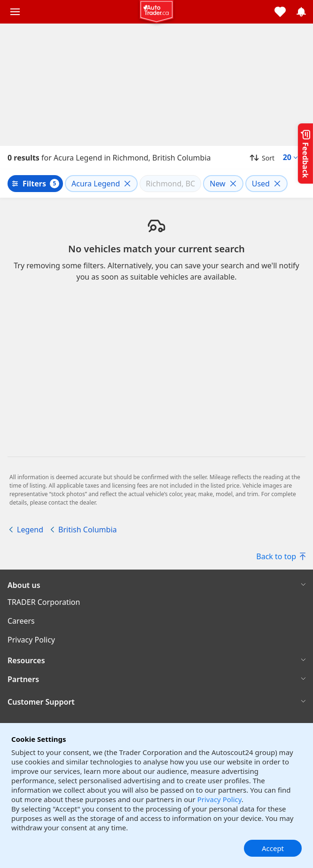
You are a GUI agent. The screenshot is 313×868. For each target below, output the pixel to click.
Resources (26, 660)
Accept (273, 848)
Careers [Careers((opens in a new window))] (21, 621)
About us (24, 585)
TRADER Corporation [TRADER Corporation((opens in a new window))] (44, 602)
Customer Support (41, 702)
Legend (30, 530)
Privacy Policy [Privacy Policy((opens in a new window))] (31, 640)
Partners (23, 679)
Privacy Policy (219, 799)
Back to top (281, 556)
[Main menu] (15, 12)
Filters (34, 184)
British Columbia (87, 530)
